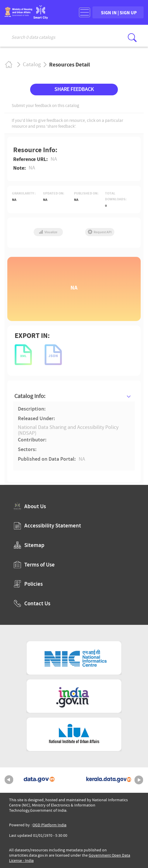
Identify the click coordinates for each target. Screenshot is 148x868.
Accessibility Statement (47, 526)
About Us (30, 506)
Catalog (32, 64)
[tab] (74, 396)
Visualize (48, 232)
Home (8, 65)
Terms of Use (34, 565)
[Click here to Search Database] (132, 38)
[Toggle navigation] (85, 12)
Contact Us (32, 603)
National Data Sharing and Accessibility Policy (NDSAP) (68, 430)
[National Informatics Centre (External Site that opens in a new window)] (74, 658)
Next (139, 780)
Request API (100, 232)
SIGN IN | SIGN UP (119, 13)
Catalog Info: (30, 396)
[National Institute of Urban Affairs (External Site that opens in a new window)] (74, 734)
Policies (28, 584)
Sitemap (29, 545)
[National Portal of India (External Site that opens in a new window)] (74, 696)
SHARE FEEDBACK (74, 89)
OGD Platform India (49, 825)
